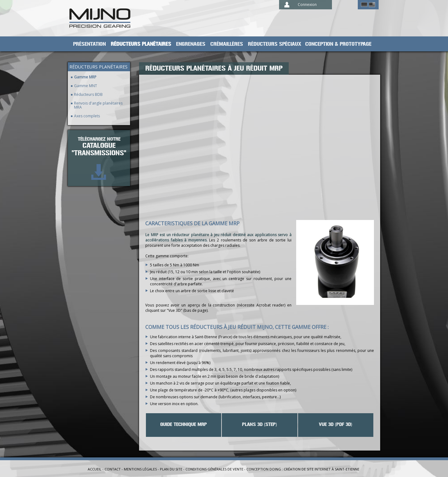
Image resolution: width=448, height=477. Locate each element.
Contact (113, 469)
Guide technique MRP (184, 424)
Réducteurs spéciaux (275, 44)
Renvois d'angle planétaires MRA (98, 105)
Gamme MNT (86, 86)
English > (372, 5)
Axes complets (87, 116)
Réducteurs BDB (88, 94)
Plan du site (171, 469)
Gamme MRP (85, 77)
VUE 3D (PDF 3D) (336, 424)
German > (364, 5)
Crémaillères (227, 44)
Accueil (95, 469)
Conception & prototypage (338, 44)
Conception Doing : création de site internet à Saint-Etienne (303, 469)
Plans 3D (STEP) (259, 424)
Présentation (89, 44)
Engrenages (191, 44)
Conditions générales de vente (214, 469)
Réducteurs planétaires (141, 44)
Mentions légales (140, 469)
